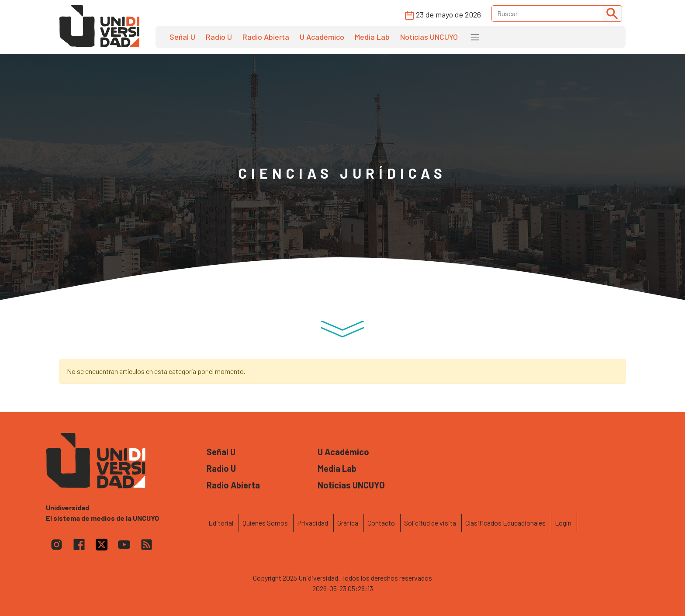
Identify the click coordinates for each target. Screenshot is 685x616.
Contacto (381, 523)
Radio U (219, 37)
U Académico (322, 37)
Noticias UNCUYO (429, 37)
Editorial (221, 523)
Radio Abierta (266, 37)
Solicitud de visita (430, 523)
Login (563, 523)
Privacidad (313, 523)
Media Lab (372, 37)
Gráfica (348, 523)
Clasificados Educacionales (505, 523)
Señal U (182, 37)
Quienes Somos (265, 523)
